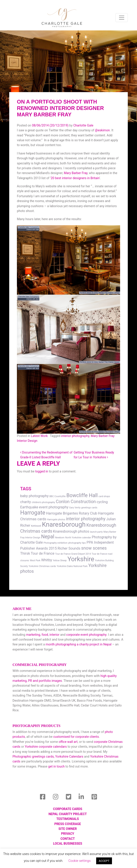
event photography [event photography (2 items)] (54, 507)
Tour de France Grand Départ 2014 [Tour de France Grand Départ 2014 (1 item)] (73, 554)
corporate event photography (86, 635)
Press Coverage (68, 824)
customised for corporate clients (76, 737)
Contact (68, 839)
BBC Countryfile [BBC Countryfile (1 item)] (58, 496)
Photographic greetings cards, (33, 757)
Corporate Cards (68, 809)
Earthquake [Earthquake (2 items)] (29, 507)
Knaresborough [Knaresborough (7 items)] (64, 524)
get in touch (56, 767)
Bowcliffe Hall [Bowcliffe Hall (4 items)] (82, 495)
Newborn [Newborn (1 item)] (60, 538)
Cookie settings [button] (80, 861)
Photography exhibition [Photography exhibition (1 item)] (55, 543)
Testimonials (68, 819)
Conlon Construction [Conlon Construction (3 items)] (76, 502)
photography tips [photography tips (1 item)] (77, 543)
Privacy (68, 834)
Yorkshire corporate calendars (46, 747)
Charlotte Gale (83, 125)
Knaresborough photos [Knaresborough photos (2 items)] (71, 531)
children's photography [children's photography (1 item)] (43, 502)
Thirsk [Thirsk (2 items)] (25, 553)
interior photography (75, 436)
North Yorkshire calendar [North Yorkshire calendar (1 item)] (78, 538)
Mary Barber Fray (76, 173)
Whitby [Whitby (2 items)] (47, 560)
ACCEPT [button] (104, 861)
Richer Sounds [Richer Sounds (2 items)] (69, 548)
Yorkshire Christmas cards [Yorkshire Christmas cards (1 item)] (42, 566)
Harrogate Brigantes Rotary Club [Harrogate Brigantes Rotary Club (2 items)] (72, 513)
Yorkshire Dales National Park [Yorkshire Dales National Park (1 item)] (72, 566)
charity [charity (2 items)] (26, 502)
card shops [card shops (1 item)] (104, 496)
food (45, 635)
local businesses (68, 844)
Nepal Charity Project (68, 814)
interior (54, 635)
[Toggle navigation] (122, 18)
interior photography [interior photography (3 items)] (86, 519)
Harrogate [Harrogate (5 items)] (33, 513)
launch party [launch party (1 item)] (96, 532)
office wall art (68, 742)
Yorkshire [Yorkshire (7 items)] (81, 559)
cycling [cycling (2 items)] (102, 502)
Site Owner (68, 829)
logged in (42, 471)
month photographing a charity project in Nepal (79, 644)
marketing (33, 635)
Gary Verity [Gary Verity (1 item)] (75, 508)
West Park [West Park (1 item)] (35, 560)
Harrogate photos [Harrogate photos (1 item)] (56, 519)
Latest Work (39, 436)
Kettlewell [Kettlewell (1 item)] (36, 526)
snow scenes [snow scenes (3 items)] (94, 548)
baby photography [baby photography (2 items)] (34, 496)
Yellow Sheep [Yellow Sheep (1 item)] (60, 560)
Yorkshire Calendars (69, 757)
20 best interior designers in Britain (75, 178)
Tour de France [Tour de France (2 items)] (42, 553)
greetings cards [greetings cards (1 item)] (89, 508)
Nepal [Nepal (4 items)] (48, 537)
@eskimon (103, 130)
